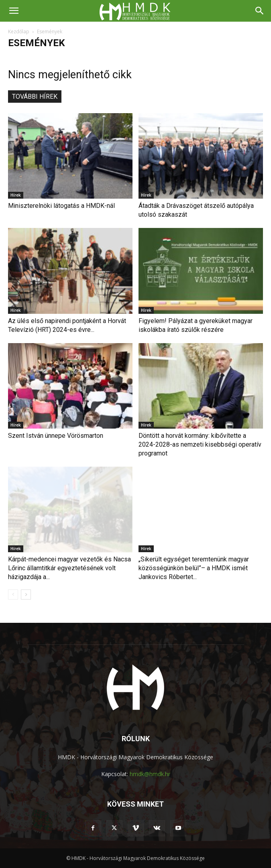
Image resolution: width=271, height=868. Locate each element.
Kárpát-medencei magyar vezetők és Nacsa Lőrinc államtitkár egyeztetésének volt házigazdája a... (69, 568)
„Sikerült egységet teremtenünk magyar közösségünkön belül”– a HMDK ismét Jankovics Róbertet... (194, 568)
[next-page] (26, 595)
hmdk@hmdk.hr (150, 774)
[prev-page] (13, 595)
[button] (14, 11)
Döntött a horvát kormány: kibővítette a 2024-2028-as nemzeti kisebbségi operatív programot (200, 444)
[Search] (260, 11)
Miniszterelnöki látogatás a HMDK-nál (61, 206)
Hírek (16, 195)
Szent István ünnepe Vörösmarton (56, 436)
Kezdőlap (19, 32)
